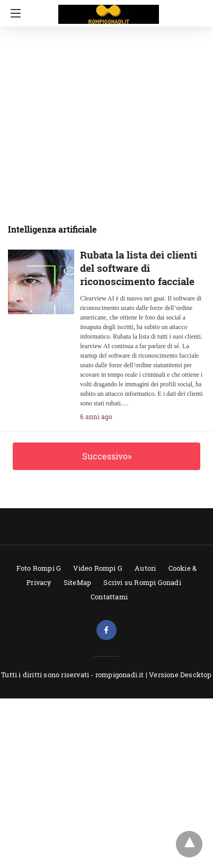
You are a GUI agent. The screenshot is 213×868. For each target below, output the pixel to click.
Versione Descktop (180, 675)
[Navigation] (13, 13)
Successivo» (107, 456)
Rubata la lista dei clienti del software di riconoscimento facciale (139, 268)
